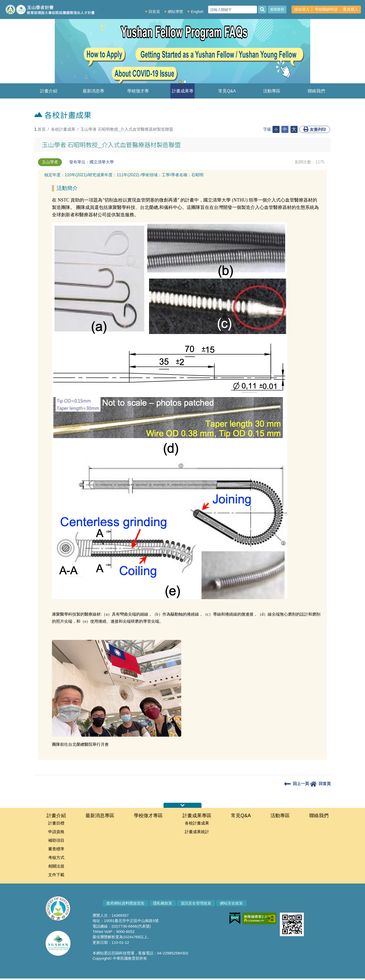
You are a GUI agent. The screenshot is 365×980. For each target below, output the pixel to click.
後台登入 (302, 9)
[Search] (233, 9)
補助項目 (56, 841)
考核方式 (56, 859)
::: (104, 9)
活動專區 (272, 91)
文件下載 (56, 876)
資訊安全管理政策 (196, 905)
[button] (27, 53)
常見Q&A (227, 91)
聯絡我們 (316, 91)
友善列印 (315, 129)
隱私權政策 (163, 905)
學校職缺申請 (326, 9)
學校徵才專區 (138, 94)
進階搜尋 (277, 9)
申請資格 (56, 832)
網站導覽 (175, 12)
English (197, 12)
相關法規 (56, 867)
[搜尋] (262, 9)
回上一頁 (297, 784)
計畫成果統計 (197, 832)
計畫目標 (56, 823)
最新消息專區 (93, 94)
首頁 (42, 129)
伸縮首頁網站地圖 (182, 805)
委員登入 (351, 9)
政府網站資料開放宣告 (125, 905)
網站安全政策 (231, 905)
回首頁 (154, 12)
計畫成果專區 (183, 94)
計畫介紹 (49, 91)
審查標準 (56, 850)
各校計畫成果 (63, 129)
